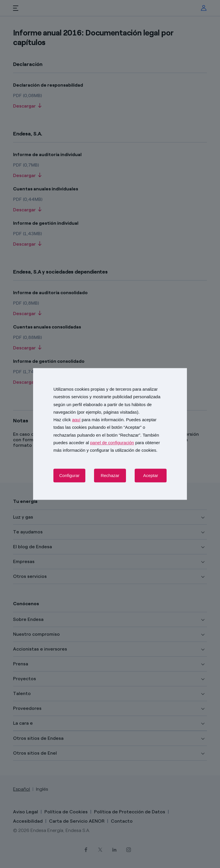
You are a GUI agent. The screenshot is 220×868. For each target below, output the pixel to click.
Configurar (69, 476)
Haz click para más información (89, 420)
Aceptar (151, 476)
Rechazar (110, 476)
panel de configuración (112, 443)
